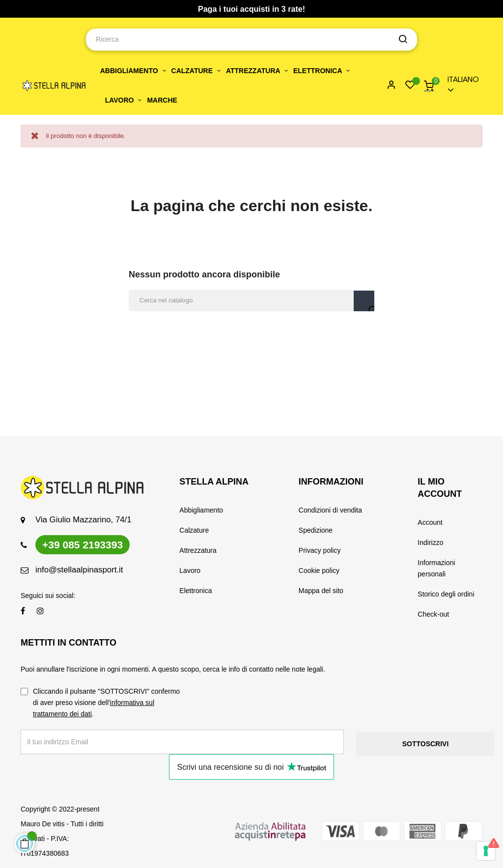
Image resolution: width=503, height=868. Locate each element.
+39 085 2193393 (83, 545)
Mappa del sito (321, 591)
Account (430, 522)
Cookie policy (319, 570)
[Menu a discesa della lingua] (461, 86)
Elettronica (196, 591)
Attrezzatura (198, 550)
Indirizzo (430, 542)
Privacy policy (320, 550)
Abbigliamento (201, 510)
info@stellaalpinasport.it (79, 570)
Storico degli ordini (446, 594)
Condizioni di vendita (330, 510)
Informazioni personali (436, 568)
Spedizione (316, 530)
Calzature (194, 530)
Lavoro (190, 570)
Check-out (433, 614)
